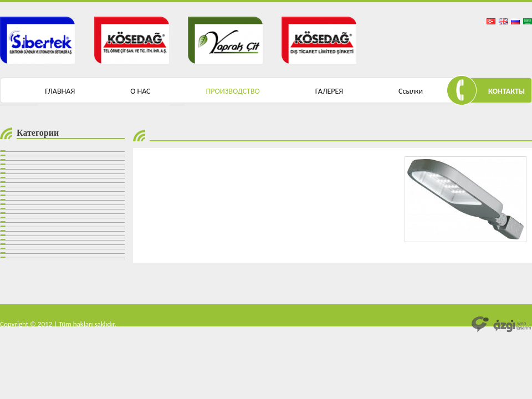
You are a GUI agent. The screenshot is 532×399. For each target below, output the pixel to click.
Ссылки (411, 91)
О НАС (140, 91)
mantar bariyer (22, 308)
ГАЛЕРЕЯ (329, 91)
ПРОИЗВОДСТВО (233, 91)
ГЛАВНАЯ (60, 91)
